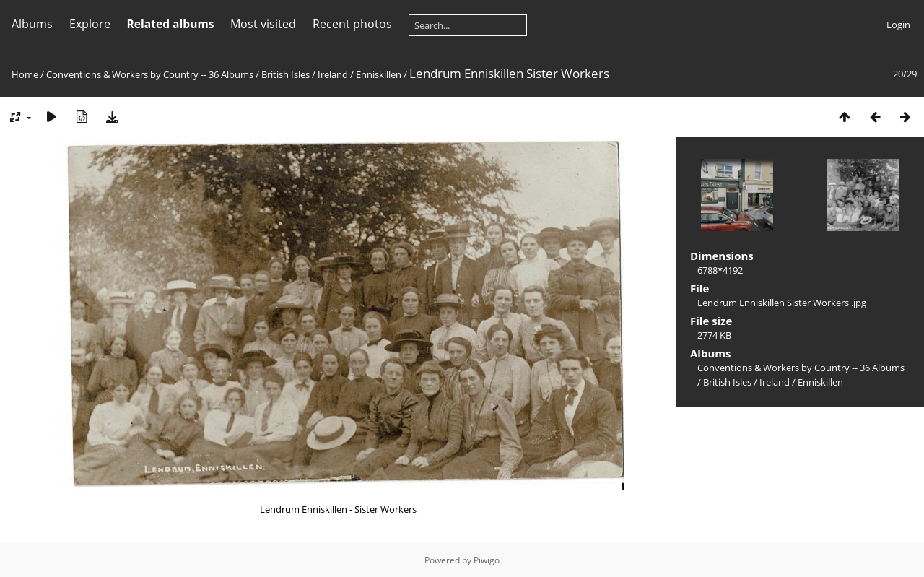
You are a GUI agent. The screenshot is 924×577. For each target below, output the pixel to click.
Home (25, 74)
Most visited (263, 24)
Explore (90, 24)
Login (898, 25)
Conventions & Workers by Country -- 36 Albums (150, 74)
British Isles (286, 74)
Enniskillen (379, 74)
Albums (32, 24)
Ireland (333, 74)
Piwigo (487, 560)
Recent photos (352, 24)
